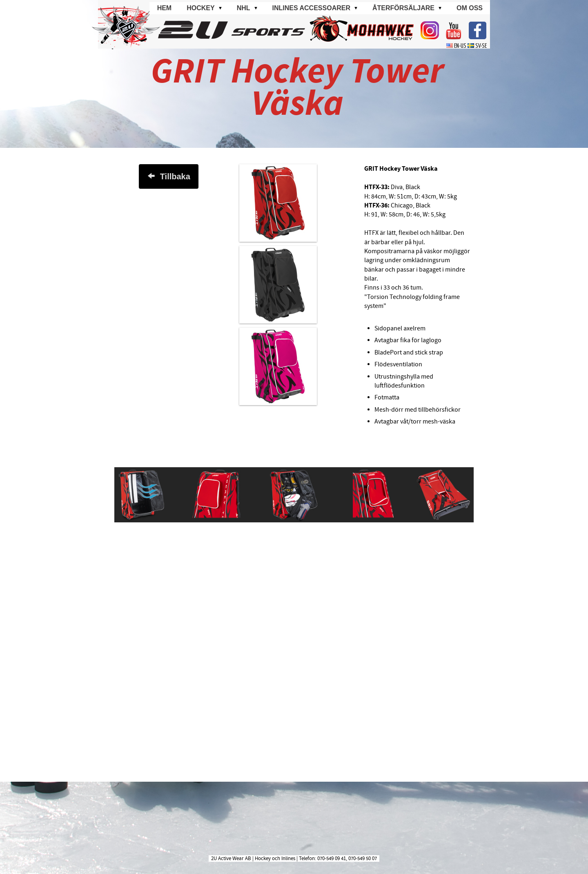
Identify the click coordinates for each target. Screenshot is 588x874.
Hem (165, 8)
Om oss (470, 8)
